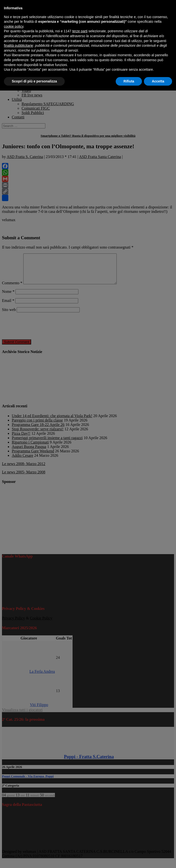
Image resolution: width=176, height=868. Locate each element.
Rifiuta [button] (129, 81)
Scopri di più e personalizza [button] (34, 81)
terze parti (80, 31)
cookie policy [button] (14, 26)
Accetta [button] (158, 81)
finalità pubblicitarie (19, 46)
